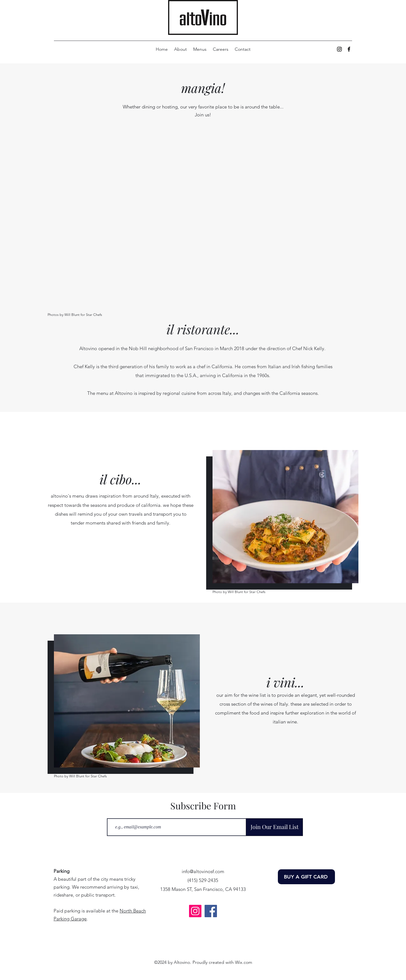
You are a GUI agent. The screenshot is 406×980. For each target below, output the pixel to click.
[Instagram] (195, 911)
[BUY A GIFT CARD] (306, 877)
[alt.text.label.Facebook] (349, 49)
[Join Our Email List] (274, 827)
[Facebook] (211, 911)
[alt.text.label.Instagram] (339, 49)
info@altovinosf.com (203, 871)
